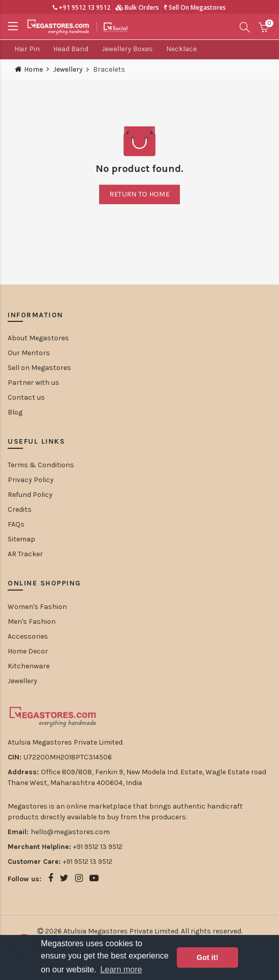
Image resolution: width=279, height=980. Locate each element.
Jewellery (68, 70)
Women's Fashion (37, 607)
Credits (20, 509)
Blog (15, 412)
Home (33, 69)
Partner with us (33, 383)
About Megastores (38, 338)
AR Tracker (25, 554)
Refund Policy (30, 495)
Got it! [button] (207, 957)
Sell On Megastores (195, 7)
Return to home (139, 194)
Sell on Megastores (39, 368)
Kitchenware (29, 666)
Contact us (26, 397)
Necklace (181, 49)
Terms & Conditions (41, 465)
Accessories (28, 636)
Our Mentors (29, 353)
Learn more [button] (121, 970)
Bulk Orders (137, 7)
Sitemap (21, 539)
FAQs (16, 524)
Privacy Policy (31, 480)
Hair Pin (27, 49)
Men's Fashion (32, 622)
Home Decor (28, 651)
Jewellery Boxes (127, 49)
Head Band (71, 49)
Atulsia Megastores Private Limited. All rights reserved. (153, 931)
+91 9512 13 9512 (82, 7)
